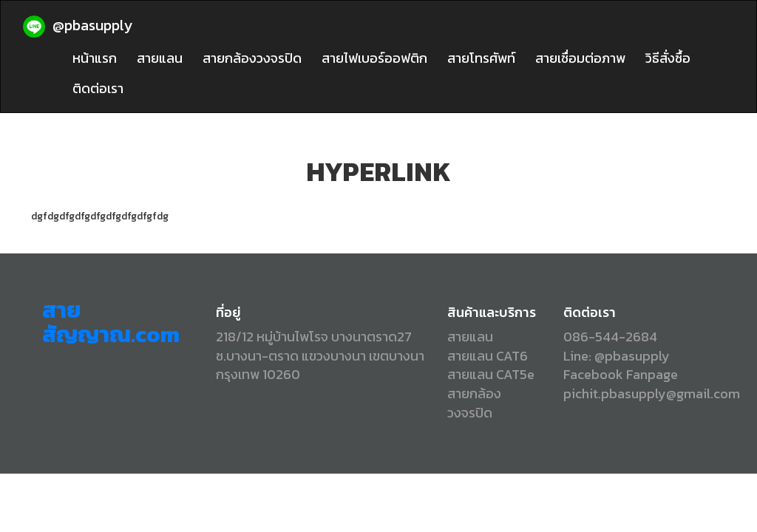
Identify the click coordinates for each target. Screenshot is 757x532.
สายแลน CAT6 (488, 356)
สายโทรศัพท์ (481, 58)
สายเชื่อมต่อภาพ (580, 58)
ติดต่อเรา (98, 88)
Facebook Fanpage (621, 374)
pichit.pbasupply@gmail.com (652, 393)
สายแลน (160, 58)
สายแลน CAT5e (491, 374)
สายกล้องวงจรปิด (252, 58)
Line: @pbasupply (617, 356)
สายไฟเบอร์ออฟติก (374, 58)
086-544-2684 (610, 337)
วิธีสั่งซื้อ (668, 58)
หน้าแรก (95, 58)
